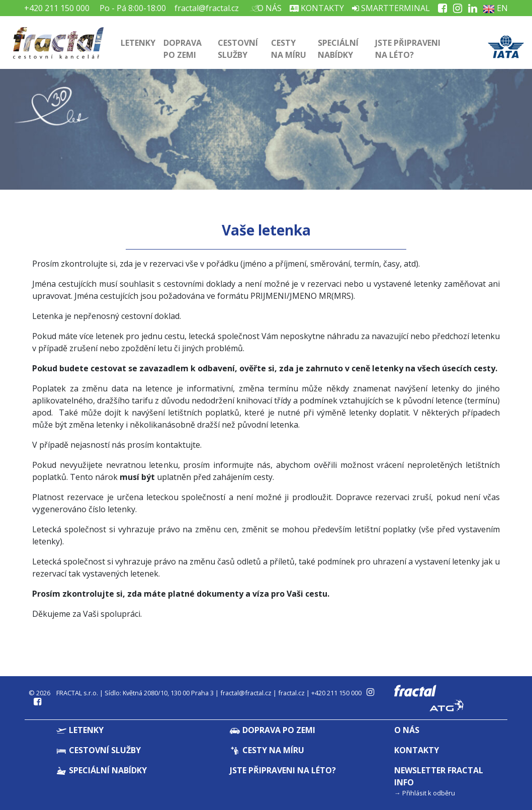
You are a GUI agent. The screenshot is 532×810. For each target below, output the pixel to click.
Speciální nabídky (338, 49)
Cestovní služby (238, 49)
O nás (269, 8)
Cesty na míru (289, 49)
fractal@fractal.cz (207, 8)
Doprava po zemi (183, 49)
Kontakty (317, 8)
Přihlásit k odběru (429, 793)
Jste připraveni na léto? (408, 49)
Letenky (138, 43)
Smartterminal (391, 8)
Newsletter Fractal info (439, 776)
